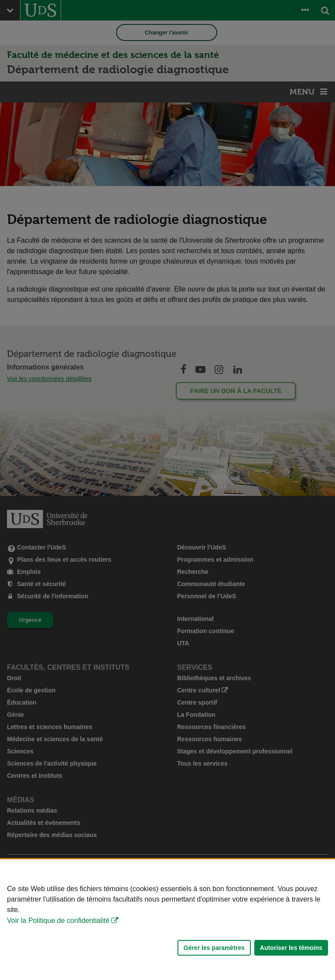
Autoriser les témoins (291, 948)
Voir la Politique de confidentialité (58, 921)
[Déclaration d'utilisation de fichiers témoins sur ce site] (167, 920)
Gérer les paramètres (214, 948)
